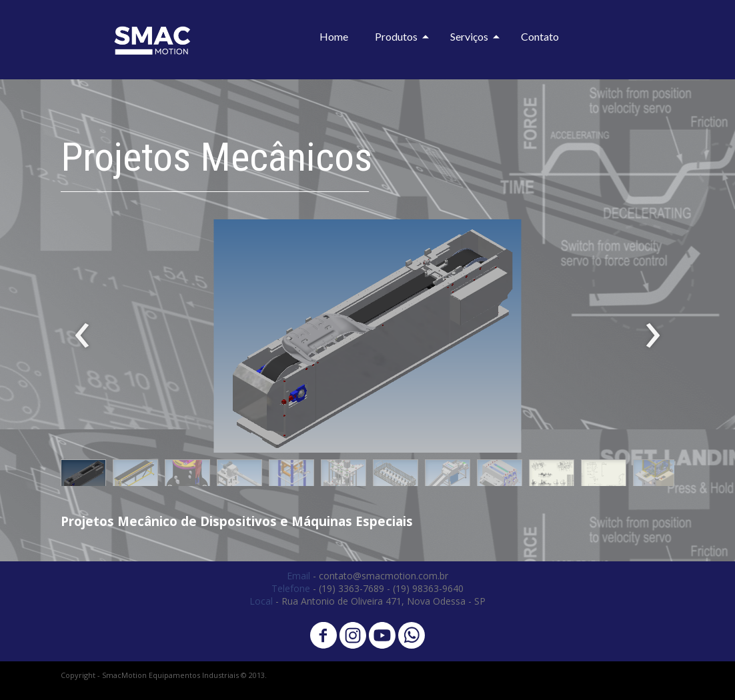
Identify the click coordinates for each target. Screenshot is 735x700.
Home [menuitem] (334, 36)
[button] (83, 476)
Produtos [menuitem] (396, 36)
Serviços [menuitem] (469, 36)
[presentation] (82, 336)
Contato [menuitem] (540, 36)
